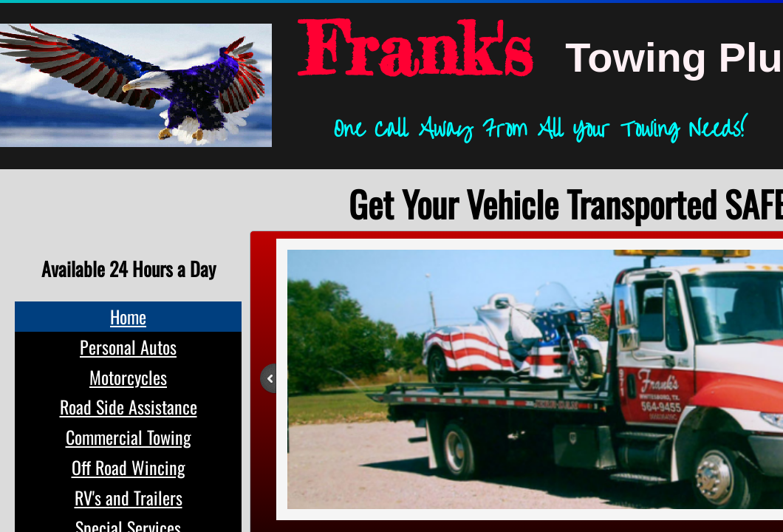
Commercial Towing (129, 437)
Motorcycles (128, 377)
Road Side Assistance (129, 406)
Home (128, 316)
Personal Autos (128, 347)
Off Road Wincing (129, 467)
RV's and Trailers (129, 497)
